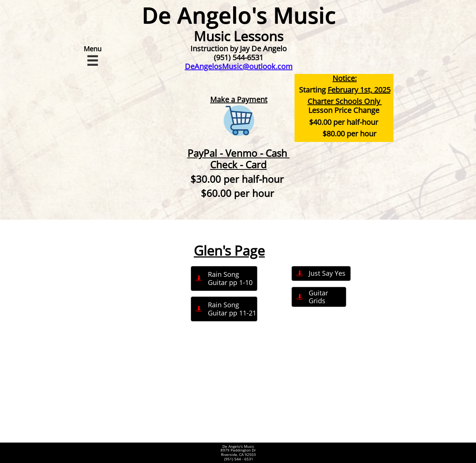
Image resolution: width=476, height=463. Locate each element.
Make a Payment (239, 99)
